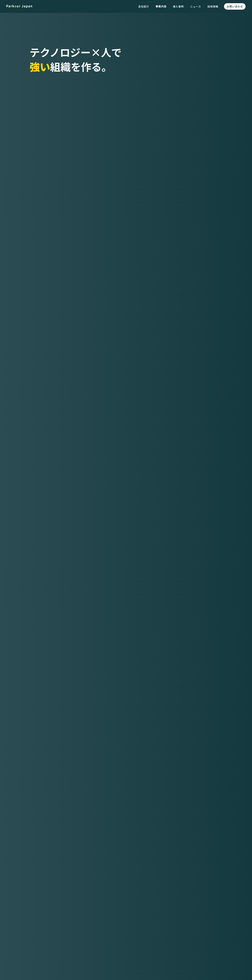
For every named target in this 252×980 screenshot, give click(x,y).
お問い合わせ (235, 6)
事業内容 (161, 6)
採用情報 (213, 6)
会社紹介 (144, 6)
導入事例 (178, 6)
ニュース (196, 6)
